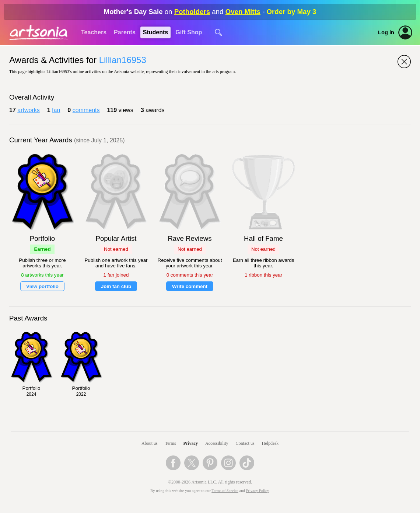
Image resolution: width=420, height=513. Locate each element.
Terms (171, 443)
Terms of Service (225, 491)
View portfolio (42, 286)
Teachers (94, 32)
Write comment (190, 286)
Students (155, 32)
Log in (386, 32)
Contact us (245, 443)
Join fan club (116, 286)
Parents (125, 32)
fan (56, 110)
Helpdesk (270, 443)
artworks (28, 110)
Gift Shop (189, 32)
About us (150, 443)
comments (86, 110)
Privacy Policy (258, 491)
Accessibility (217, 443)
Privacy (191, 443)
